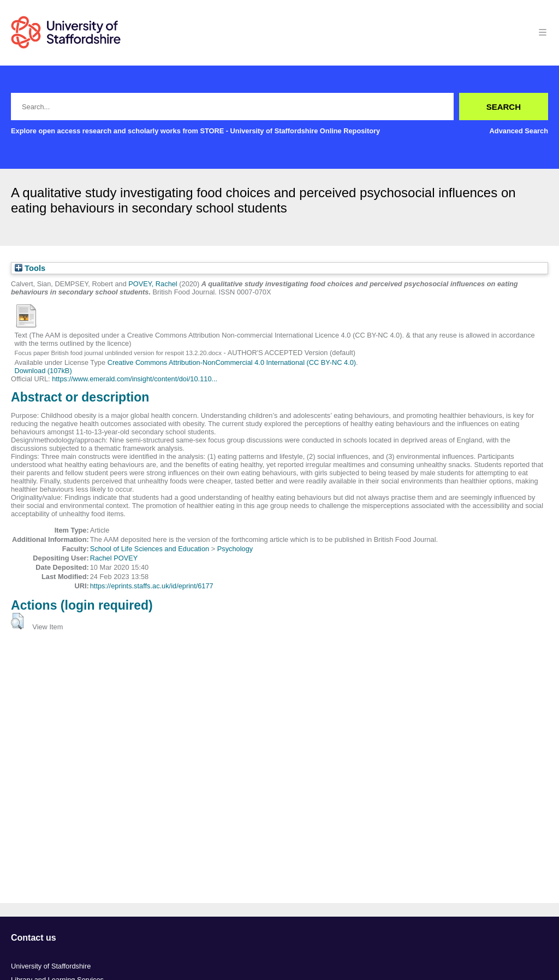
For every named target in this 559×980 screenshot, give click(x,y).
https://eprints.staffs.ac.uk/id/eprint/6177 (152, 586)
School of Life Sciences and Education (150, 549)
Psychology (235, 549)
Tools (30, 268)
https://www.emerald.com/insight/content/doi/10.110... (135, 379)
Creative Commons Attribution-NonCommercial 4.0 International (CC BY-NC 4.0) (232, 362)
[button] (17, 621)
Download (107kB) (43, 371)
